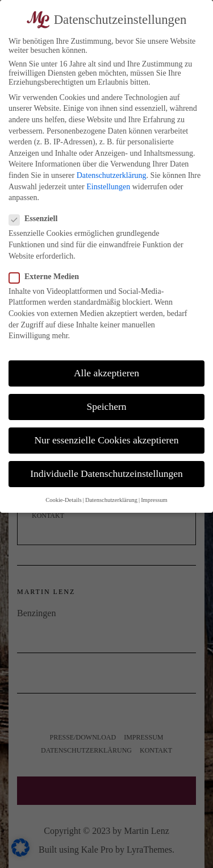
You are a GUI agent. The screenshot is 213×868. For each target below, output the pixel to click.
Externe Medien (47, 277)
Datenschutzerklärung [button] (111, 500)
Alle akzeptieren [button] (106, 373)
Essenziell (37, 219)
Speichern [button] (107, 406)
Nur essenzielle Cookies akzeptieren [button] (106, 440)
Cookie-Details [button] (64, 500)
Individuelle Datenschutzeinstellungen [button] (106, 474)
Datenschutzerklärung (112, 175)
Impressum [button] (154, 500)
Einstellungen (108, 187)
